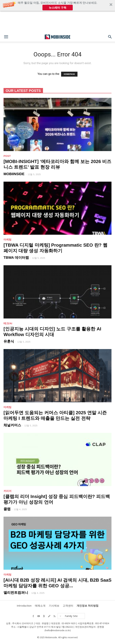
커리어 (7, 491)
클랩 (7, 509)
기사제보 (54, 606)
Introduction (24, 606)
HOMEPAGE (69, 74)
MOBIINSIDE (14, 174)
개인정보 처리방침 (88, 606)
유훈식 (9, 341)
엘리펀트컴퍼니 (16, 593)
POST (7, 156)
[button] (57, 5)
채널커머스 (12, 425)
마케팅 (7, 240)
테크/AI (8, 323)
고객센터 (68, 606)
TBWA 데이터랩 (16, 258)
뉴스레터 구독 (58, 8)
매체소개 (40, 606)
